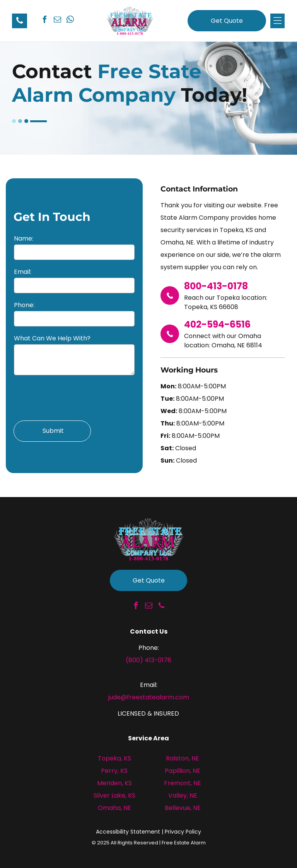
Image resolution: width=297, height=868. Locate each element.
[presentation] (73, 397)
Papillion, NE (183, 771)
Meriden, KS (114, 783)
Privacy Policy (183, 832)
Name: (24, 238)
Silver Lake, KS (114, 795)
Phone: (24, 305)
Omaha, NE (114, 808)
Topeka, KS (114, 758)
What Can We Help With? (52, 338)
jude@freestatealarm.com (149, 697)
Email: (23, 272)
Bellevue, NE (183, 808)
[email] (57, 21)
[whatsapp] (70, 21)
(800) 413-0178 (148, 660)
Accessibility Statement (128, 832)
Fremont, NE (183, 783)
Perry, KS (114, 771)
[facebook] (44, 21)
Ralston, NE (183, 758)
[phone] (161, 607)
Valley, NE (183, 795)
